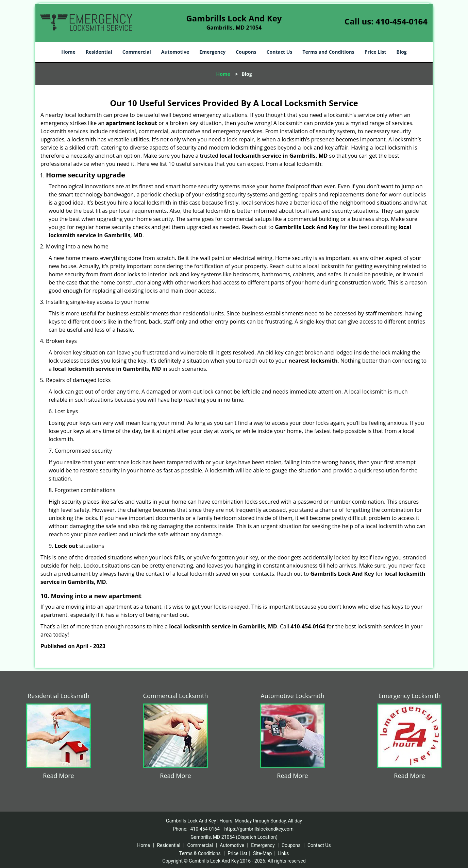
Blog (401, 52)
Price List (375, 52)
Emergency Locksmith (410, 696)
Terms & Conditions (200, 853)
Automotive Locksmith (292, 696)
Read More (58, 776)
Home (68, 52)
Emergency (212, 52)
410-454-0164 (402, 21)
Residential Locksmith (58, 696)
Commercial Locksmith (176, 696)
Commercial (137, 52)
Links (283, 853)
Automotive (175, 52)
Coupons (246, 52)
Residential (99, 52)
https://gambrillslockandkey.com (259, 829)
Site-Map (262, 853)
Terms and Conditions (328, 52)
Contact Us (280, 52)
